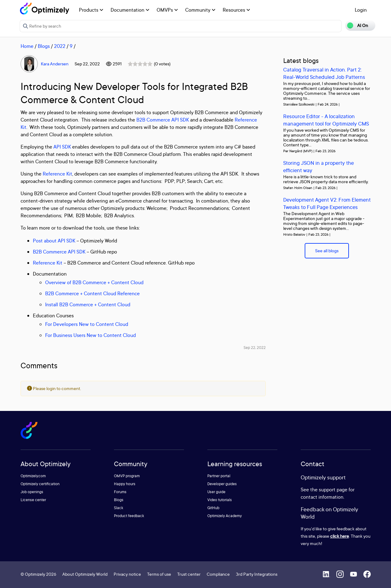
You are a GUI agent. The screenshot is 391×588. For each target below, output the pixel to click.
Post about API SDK (54, 241)
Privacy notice (127, 574)
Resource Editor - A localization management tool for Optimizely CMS (326, 120)
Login (361, 10)
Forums (120, 492)
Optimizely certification (40, 484)
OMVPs (167, 10)
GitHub (213, 508)
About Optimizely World (85, 574)
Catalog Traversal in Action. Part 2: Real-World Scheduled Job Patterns (324, 73)
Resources (236, 10)
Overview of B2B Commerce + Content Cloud (94, 282)
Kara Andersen (55, 64)
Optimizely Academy (225, 516)
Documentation (130, 10)
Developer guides (222, 484)
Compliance (218, 574)
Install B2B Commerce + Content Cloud (88, 304)
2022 (60, 46)
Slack (119, 508)
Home (27, 46)
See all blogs (327, 251)
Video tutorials (220, 500)
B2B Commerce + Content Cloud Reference (92, 293)
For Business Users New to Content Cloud (90, 335)
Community (200, 10)
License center (33, 500)
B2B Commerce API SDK (163, 120)
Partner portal (219, 476)
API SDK (62, 147)
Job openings (32, 492)
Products (91, 10)
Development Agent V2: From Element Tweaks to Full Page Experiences (327, 203)
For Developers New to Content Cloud (87, 324)
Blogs (44, 46)
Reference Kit (57, 174)
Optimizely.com (33, 476)
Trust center (189, 574)
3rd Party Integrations (257, 574)
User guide (216, 492)
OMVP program (127, 476)
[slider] (140, 64)
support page (333, 489)
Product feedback (129, 516)
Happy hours (125, 484)
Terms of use (159, 574)
